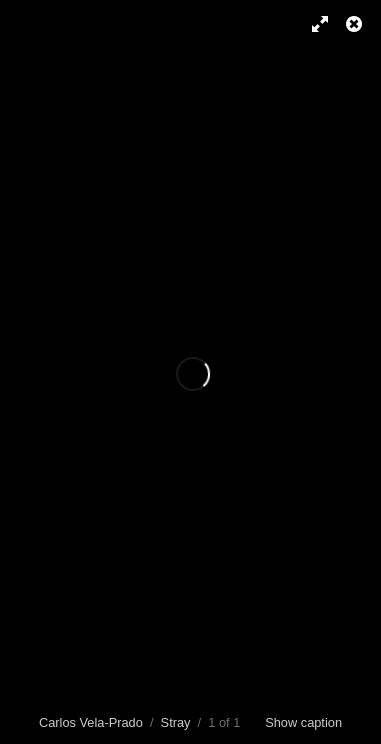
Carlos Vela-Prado (91, 722)
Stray (176, 722)
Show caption (303, 722)
